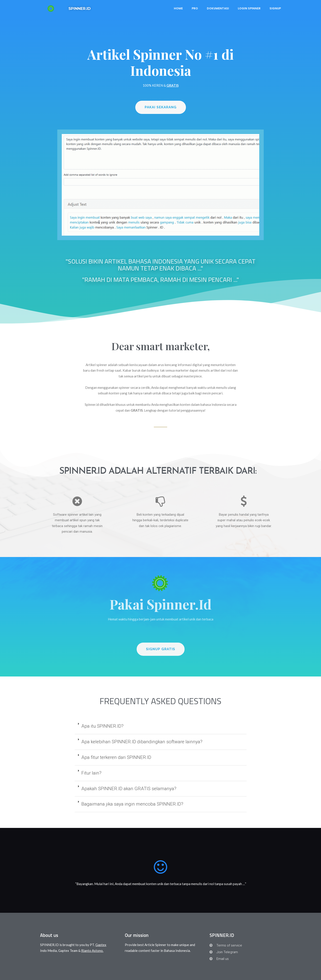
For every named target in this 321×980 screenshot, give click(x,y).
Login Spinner (249, 8)
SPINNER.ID (80, 8)
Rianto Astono (92, 951)
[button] (161, 107)
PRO (195, 8)
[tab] (161, 727)
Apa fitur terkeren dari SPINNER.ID (116, 757)
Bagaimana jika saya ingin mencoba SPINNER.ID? (132, 804)
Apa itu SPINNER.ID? (102, 726)
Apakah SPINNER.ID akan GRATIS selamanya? (129, 789)
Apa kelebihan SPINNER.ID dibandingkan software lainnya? (142, 742)
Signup (275, 8)
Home (178, 8)
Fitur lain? (91, 773)
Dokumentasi (218, 8)
